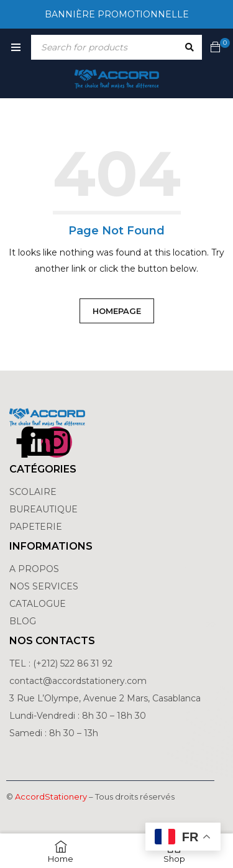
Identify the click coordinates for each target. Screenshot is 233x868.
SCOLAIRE (34, 492)
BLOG (23, 621)
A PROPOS (34, 569)
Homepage (117, 311)
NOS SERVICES (44, 586)
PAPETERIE (36, 527)
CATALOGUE (38, 604)
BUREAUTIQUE (43, 509)
